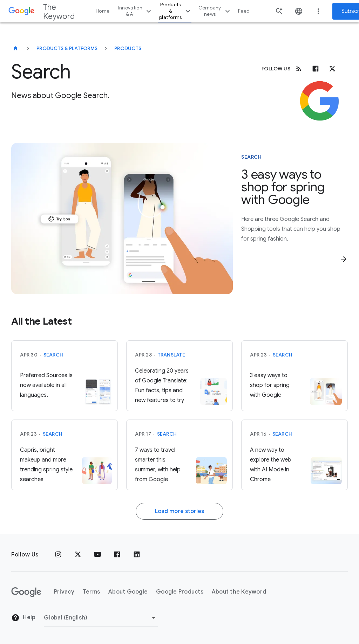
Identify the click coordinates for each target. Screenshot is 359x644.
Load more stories (179, 511)
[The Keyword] (15, 48)
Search (53, 355)
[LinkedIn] (137, 555)
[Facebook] (316, 69)
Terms (91, 592)
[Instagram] (58, 555)
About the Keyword (239, 592)
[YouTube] (97, 555)
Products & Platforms (67, 48)
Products (128, 48)
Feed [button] (244, 11)
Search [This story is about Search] (251, 157)
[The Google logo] (26, 592)
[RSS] (299, 69)
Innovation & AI (135, 11)
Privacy (64, 592)
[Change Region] (101, 618)
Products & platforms (176, 11)
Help (23, 618)
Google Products (180, 592)
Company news (215, 11)
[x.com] (332, 69)
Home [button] (103, 11)
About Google (128, 592)
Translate (171, 355)
